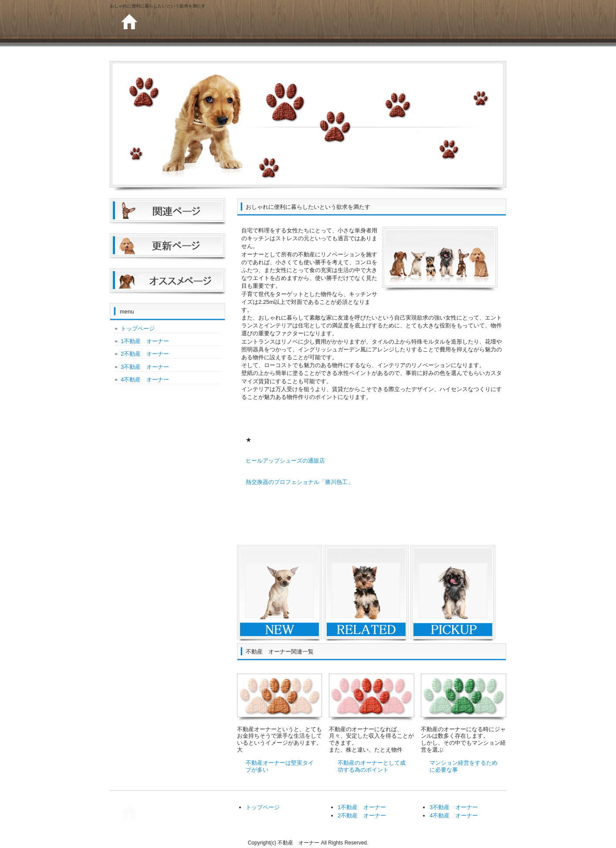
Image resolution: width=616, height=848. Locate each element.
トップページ (138, 329)
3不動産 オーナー (145, 367)
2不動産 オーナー (145, 354)
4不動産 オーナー (145, 380)
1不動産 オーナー (145, 341)
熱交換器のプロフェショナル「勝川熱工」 (300, 482)
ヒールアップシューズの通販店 (285, 461)
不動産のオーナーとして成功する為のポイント (372, 766)
